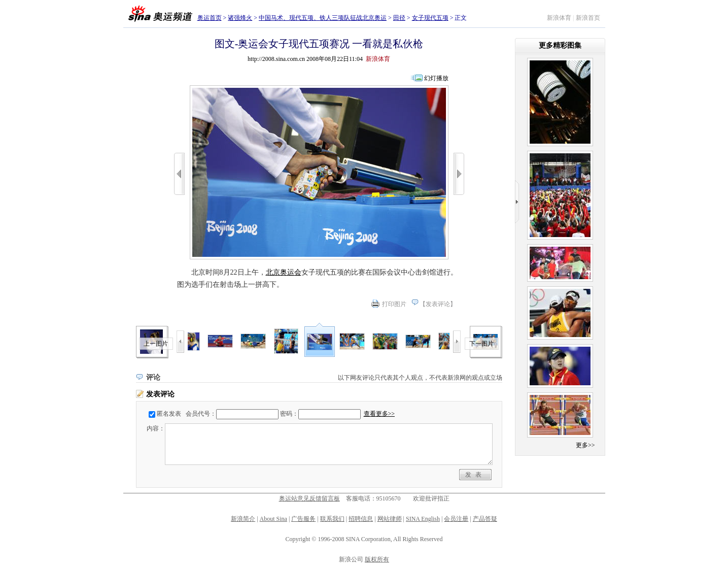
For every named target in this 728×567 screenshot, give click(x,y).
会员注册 (456, 519)
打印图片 (394, 304)
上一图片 (156, 344)
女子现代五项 (430, 18)
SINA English (423, 519)
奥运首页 (210, 18)
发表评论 (438, 304)
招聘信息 (361, 519)
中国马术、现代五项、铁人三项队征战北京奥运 (323, 18)
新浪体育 (559, 18)
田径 (399, 18)
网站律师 (390, 519)
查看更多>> (379, 414)
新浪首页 (588, 18)
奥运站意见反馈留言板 (309, 498)
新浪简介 (243, 519)
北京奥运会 (284, 272)
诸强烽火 (240, 18)
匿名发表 (169, 414)
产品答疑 (485, 519)
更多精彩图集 (560, 45)
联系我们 (332, 519)
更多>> (585, 445)
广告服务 (303, 519)
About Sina (273, 519)
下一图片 (481, 344)
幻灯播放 (436, 78)
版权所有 (377, 559)
